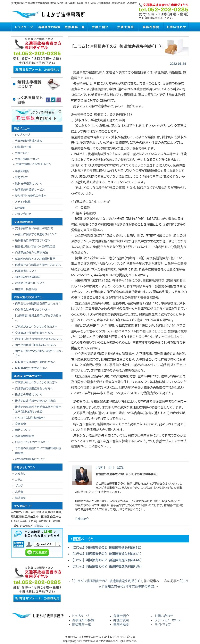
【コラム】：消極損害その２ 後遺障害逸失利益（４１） (107, 554)
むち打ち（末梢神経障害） (30, 418)
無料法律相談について (29, 184)
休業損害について (26, 271)
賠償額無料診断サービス (30, 190)
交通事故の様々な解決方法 (31, 253)
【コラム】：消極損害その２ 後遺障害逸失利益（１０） (108, 581)
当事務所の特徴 (49, 27)
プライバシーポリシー (169, 620)
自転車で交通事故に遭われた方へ (35, 362)
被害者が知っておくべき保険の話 (35, 247)
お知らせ (20, 474)
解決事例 (21, 498)
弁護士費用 (125, 27)
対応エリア (21, 177)
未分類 (19, 492)
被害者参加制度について (30, 459)
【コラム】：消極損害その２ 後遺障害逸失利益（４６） (107, 560)
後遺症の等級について (29, 395)
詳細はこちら (42, 526)
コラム (19, 480)
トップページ (24, 27)
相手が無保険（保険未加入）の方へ (36, 345)
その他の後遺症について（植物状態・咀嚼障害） (38, 451)
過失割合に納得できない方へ (33, 240)
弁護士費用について (27, 159)
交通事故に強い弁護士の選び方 (34, 228)
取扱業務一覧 (75, 27)
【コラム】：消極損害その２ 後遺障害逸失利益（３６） (107, 566)
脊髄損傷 (21, 424)
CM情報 (20, 208)
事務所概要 (151, 27)
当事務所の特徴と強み (29, 141)
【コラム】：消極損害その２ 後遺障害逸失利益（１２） (107, 548)
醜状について (23, 430)
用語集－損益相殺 (26, 289)
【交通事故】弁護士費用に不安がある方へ (38, 318)
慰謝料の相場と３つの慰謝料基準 (35, 259)
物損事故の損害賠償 (27, 277)
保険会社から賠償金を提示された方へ (38, 265)
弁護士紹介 (100, 27)
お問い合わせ (176, 27)
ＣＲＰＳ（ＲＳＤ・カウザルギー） (32, 442)
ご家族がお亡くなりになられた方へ (36, 327)
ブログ (19, 486)
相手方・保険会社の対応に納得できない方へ (39, 353)
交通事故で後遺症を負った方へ (34, 333)
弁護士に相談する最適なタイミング (36, 234)
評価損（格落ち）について (30, 283)
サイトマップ (163, 625)
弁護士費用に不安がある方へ (34, 164)
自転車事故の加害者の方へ (31, 368)
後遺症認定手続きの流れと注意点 (35, 401)
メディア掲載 (23, 202)
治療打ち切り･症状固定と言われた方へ (39, 339)
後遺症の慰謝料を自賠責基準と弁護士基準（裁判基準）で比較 (38, 409)
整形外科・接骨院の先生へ (31, 196)
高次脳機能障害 (25, 436)
